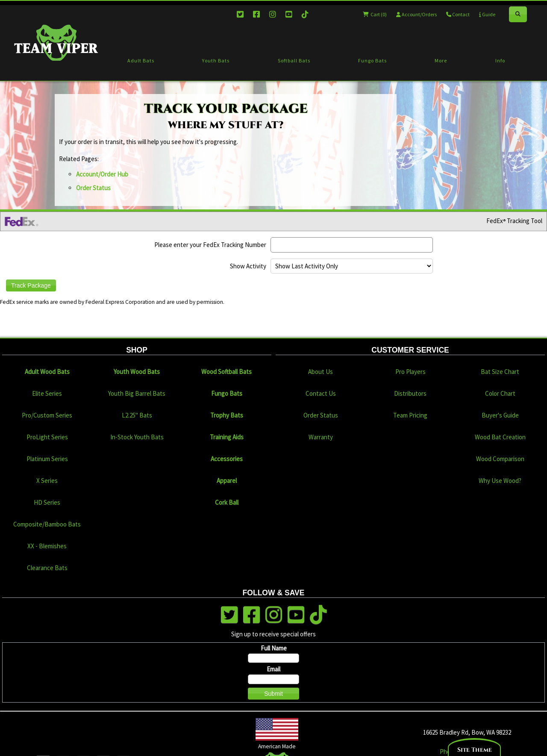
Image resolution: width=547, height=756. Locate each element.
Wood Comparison (500, 459)
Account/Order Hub (102, 174)
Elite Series (47, 393)
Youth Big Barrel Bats (137, 393)
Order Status (93, 188)
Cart (375, 14)
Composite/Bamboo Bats (47, 524)
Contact (458, 14)
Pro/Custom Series (47, 415)
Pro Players (410, 372)
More (441, 60)
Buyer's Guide (500, 415)
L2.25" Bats (137, 415)
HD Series (47, 502)
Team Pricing (410, 415)
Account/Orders (416, 14)
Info (500, 60)
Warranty (321, 437)
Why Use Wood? (500, 481)
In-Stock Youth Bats (137, 437)
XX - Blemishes (47, 546)
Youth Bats (216, 60)
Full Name (274, 648)
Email (273, 669)
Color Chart (500, 393)
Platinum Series (47, 459)
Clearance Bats (47, 568)
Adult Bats (141, 60)
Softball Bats (294, 60)
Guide (487, 14)
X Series (47, 481)
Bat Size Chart (500, 372)
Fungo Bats (372, 60)
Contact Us (321, 393)
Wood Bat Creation (500, 437)
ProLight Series (47, 437)
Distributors (410, 393)
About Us (321, 372)
